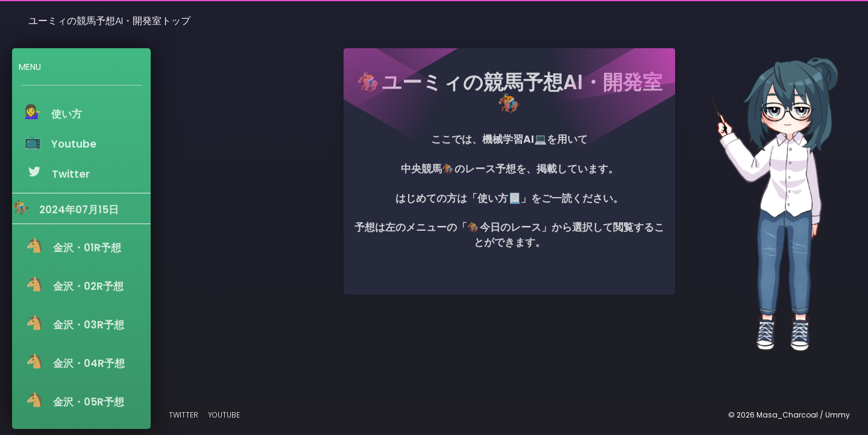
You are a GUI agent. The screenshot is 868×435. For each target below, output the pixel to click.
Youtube (224, 415)
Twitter (184, 415)
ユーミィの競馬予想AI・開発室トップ (109, 21)
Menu (30, 67)
